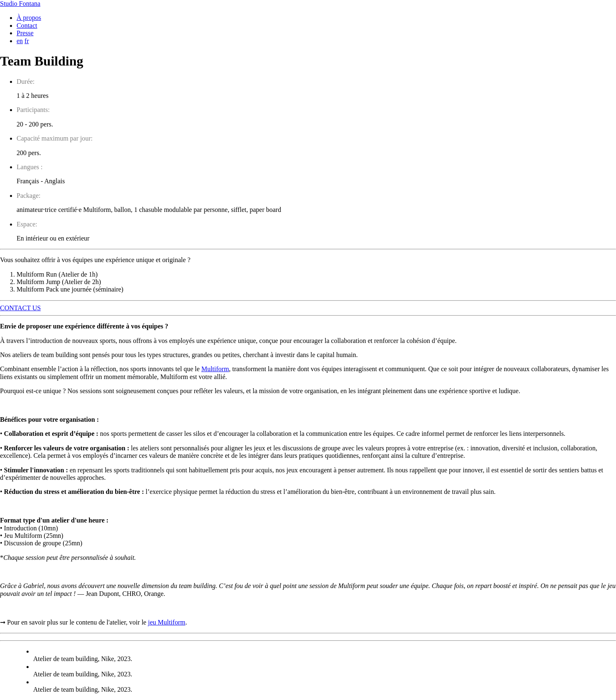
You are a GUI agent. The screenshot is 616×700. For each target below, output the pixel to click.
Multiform (215, 369)
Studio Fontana (20, 4)
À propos (29, 18)
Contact (27, 26)
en (20, 41)
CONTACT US (20, 308)
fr (27, 41)
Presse (25, 33)
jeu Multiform (167, 622)
